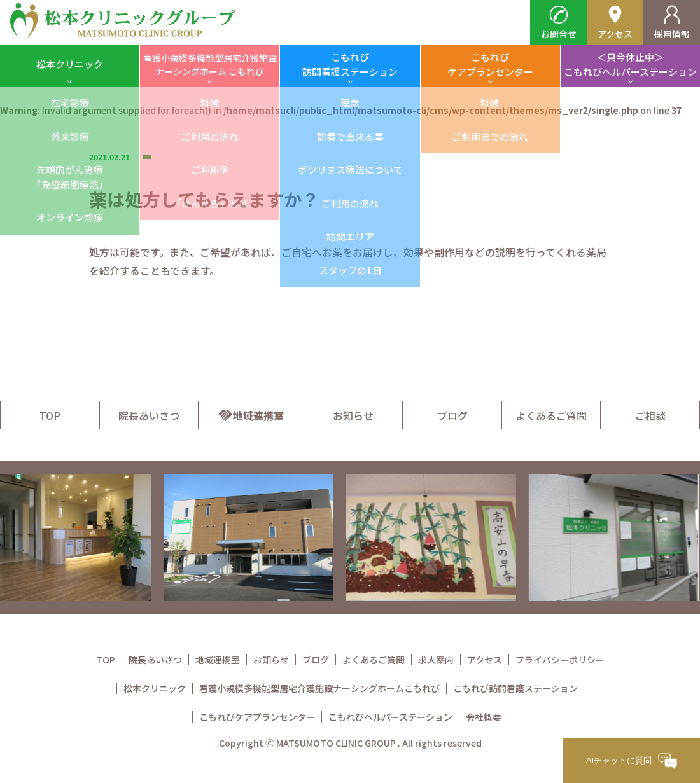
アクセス (615, 23)
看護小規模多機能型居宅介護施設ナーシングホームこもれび (319, 688)
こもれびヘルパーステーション (390, 717)
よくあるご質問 (551, 415)
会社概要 (484, 717)
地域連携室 (251, 415)
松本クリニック (70, 64)
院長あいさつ (149, 415)
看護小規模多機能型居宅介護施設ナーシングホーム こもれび (210, 65)
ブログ (452, 415)
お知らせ (353, 415)
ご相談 (650, 415)
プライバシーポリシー (560, 660)
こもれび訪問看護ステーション (350, 64)
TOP (50, 415)
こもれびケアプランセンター (490, 64)
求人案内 (436, 660)
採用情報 (672, 23)
